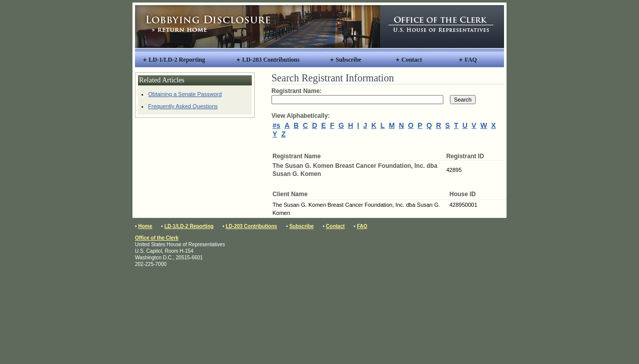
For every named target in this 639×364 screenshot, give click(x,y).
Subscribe (349, 60)
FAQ (471, 60)
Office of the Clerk (157, 238)
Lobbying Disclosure (258, 27)
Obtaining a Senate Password (185, 94)
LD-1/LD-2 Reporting (177, 60)
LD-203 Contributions (271, 60)
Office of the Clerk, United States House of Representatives (442, 27)
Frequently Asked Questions (183, 106)
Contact (412, 60)
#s (277, 125)
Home (145, 226)
